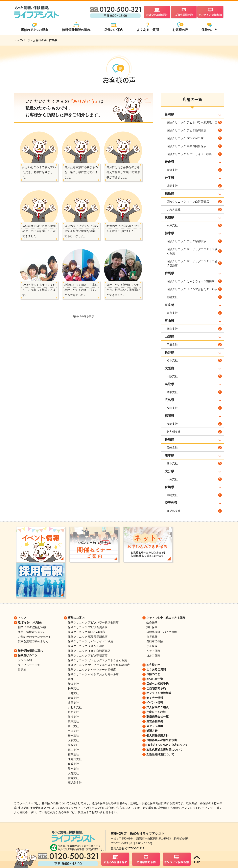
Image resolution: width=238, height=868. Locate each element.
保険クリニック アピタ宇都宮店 (186, 241)
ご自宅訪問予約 (156, 688)
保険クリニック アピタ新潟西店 (186, 130)
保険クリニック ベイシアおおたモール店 (192, 289)
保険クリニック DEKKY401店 (185, 138)
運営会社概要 (155, 721)
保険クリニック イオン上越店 (86, 646)
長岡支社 (73, 688)
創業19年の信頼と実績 (32, 627)
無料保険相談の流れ (30, 651)
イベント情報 (155, 702)
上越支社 (73, 693)
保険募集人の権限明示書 (162, 740)
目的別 (22, 669)
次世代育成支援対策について (164, 750)
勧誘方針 (152, 731)
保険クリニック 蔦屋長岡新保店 (186, 146)
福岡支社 (172, 424)
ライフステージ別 (29, 665)
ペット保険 (153, 651)
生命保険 (152, 622)
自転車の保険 (155, 641)
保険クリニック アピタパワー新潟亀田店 (192, 122)
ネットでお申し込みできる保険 (166, 618)
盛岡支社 (172, 186)
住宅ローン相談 (156, 712)
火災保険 (152, 637)
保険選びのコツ (28, 655)
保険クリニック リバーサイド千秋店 (189, 154)
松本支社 (172, 360)
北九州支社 (174, 432)
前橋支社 (172, 297)
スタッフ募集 (155, 726)
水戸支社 (172, 225)
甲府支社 (172, 345)
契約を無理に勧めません (33, 641)
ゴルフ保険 (153, 656)
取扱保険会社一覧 (157, 717)
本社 (71, 679)
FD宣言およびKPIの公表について (167, 745)
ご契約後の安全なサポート (35, 637)
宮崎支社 (172, 495)
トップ (22, 618)
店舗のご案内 (76, 618)
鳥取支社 (172, 392)
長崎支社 (172, 448)
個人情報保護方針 (157, 736)
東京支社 (172, 313)
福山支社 (172, 408)
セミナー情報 (155, 698)
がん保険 (152, 646)
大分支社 (172, 479)
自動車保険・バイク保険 (162, 632)
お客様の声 (153, 665)
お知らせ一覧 (155, 679)
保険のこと (153, 674)
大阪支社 (172, 376)
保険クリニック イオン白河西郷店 (188, 202)
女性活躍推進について (160, 754)
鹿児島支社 (174, 511)
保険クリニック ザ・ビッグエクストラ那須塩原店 (192, 263)
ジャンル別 (25, 660)
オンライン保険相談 (159, 693)
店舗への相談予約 (157, 684)
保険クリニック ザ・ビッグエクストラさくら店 (192, 251)
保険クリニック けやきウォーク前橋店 (191, 281)
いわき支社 (174, 210)
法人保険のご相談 (157, 707)
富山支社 (172, 329)
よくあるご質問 (156, 669)
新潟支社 (73, 684)
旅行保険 (152, 627)
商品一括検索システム (32, 632)
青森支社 (172, 170)
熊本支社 (172, 463)
